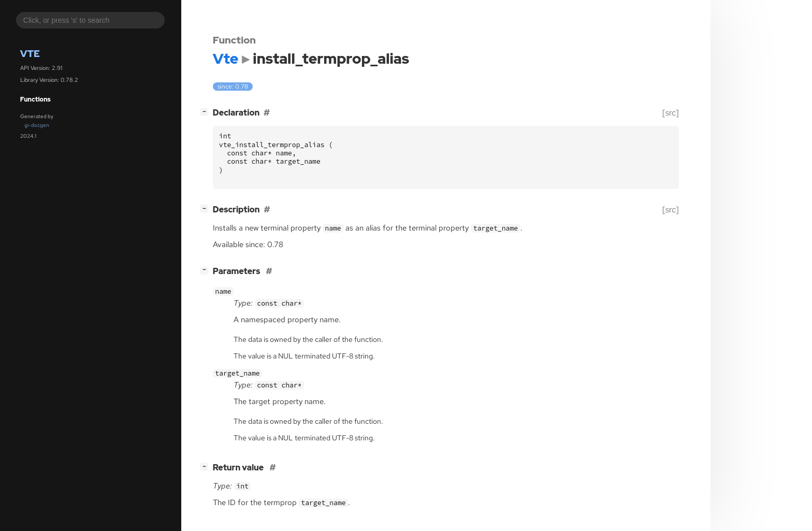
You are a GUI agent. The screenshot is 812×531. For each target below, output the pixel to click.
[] (206, 112)
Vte (30, 54)
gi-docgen (37, 125)
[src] (671, 113)
